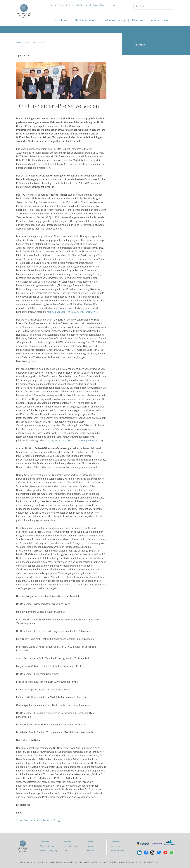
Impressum (115, 846)
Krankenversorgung (113, 20)
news (34, 42)
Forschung (61, 20)
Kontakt (78, 5)
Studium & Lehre (85, 20)
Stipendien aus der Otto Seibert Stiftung (38, 820)
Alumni (66, 850)
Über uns (138, 20)
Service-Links (100, 5)
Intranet (87, 5)
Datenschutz (116, 842)
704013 (42, 42)
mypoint (27, 42)
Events (53, 5)
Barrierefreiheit (117, 850)
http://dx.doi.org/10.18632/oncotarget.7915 (72, 312)
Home (18, 42)
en (114, 5)
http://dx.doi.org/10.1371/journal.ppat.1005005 (74, 440)
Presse (61, 5)
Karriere (69, 5)
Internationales (159, 20)
